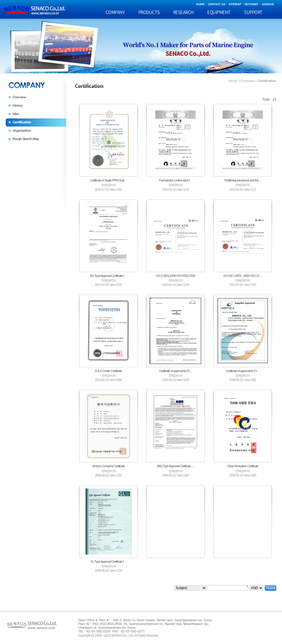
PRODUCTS (149, 12)
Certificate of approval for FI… (176, 371)
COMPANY (115, 12)
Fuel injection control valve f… (176, 180)
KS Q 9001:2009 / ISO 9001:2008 (176, 276)
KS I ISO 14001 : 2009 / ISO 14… (243, 276)
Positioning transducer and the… (243, 180)
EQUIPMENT (219, 12)
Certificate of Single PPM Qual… (108, 180)
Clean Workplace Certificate (243, 466)
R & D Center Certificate (108, 371)
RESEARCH (183, 12)
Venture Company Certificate (108, 466)
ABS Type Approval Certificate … (176, 466)
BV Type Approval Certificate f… (108, 276)
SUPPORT (253, 12)
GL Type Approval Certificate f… (108, 561)
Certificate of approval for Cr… (243, 371)
